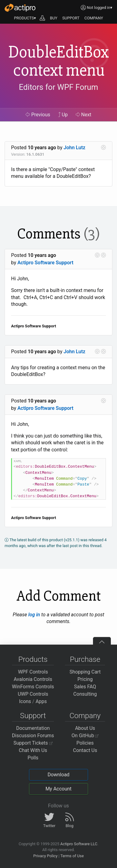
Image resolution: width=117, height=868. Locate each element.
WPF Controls (33, 672)
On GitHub (85, 736)
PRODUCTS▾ (25, 18)
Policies (85, 743)
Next (84, 115)
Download (58, 775)
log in (34, 615)
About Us (85, 728)
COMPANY (94, 18)
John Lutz (75, 148)
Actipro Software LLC (79, 844)
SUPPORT (71, 18)
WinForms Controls (33, 687)
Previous (38, 115)
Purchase (85, 659)
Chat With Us (33, 750)
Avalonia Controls (33, 679)
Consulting (85, 694)
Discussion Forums (33, 736)
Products (33, 659)
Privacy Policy (45, 856)
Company (85, 716)
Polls (33, 758)
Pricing (85, 679)
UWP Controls (33, 694)
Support (33, 716)
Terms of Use (72, 856)
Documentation (33, 728)
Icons (25, 701)
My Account (59, 789)
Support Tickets (33, 743)
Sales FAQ (85, 687)
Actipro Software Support (45, 263)
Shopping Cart (85, 672)
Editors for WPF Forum (58, 87)
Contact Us (85, 750)
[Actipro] (20, 8)
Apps (41, 701)
